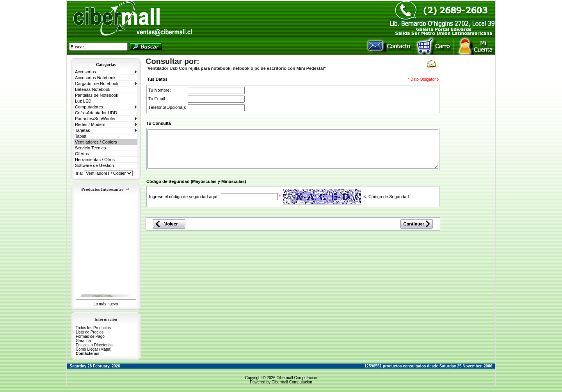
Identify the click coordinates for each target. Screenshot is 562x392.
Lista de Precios (90, 332)
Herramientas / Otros (95, 160)
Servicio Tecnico (90, 148)
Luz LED (83, 101)
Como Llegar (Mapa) (94, 349)
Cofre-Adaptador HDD (96, 113)
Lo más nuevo (106, 304)
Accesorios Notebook (95, 78)
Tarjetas (83, 130)
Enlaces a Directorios (94, 345)
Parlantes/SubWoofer (95, 119)
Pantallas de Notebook (97, 95)
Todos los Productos (93, 328)
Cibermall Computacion (297, 378)
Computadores (89, 107)
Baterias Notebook (93, 89)
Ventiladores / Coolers (96, 142)
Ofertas (82, 154)
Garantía (83, 341)
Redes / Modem (90, 124)
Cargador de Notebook (97, 83)
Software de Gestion (94, 165)
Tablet (81, 136)
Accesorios (85, 72)
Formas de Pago (90, 336)
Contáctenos (88, 354)
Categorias (106, 64)
